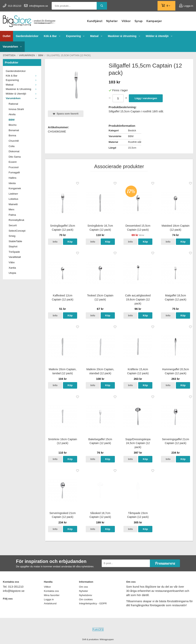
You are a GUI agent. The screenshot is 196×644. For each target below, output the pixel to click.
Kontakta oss (51, 591)
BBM (12, 120)
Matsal (96, 36)
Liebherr (13, 194)
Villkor (126, 21)
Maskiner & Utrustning (124, 36)
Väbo (12, 262)
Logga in (186, 6)
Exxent (13, 162)
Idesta (12, 183)
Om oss (84, 587)
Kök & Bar (52, 36)
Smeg (12, 236)
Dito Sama (15, 157)
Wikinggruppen (107, 639)
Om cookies (86, 599)
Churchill (14, 141)
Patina (12, 215)
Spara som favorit (66, 114)
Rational (13, 104)
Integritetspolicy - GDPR (93, 603)
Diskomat (14, 151)
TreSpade (14, 252)
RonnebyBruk (16, 220)
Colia (12, 146)
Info (55, 242)
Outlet (7, 36)
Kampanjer (154, 21)
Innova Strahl (16, 109)
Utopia (12, 273)
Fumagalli (14, 172)
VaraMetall (15, 257)
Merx (11, 209)
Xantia (12, 268)
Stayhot (13, 246)
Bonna (12, 135)
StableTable (15, 241)
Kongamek (15, 188)
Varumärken (12, 47)
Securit (13, 225)
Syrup (139, 21)
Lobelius (13, 199)
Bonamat (14, 130)
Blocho (13, 125)
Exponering (75, 36)
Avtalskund (50, 603)
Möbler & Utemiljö (159, 36)
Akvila (12, 114)
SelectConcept (17, 231)
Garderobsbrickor (27, 36)
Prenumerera (165, 563)
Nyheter (112, 21)
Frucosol (14, 167)
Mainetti (13, 204)
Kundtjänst (95, 21)
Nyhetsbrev (86, 595)
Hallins (13, 178)
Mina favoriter (52, 595)
